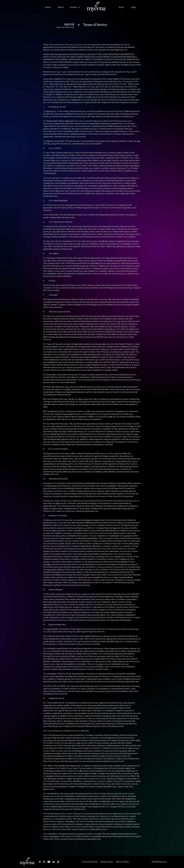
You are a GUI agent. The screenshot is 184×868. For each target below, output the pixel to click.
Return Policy (123, 862)
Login (133, 7)
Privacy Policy (107, 862)
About (61, 7)
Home (48, 7)
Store (121, 7)
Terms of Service (90, 862)
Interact (75, 7)
